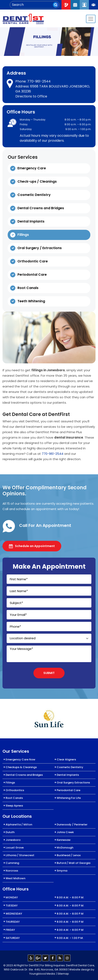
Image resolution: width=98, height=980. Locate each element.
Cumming (12, 863)
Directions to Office (31, 96)
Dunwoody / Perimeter (72, 824)
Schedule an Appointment (32, 546)
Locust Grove (15, 848)
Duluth (10, 832)
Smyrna (62, 871)
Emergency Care (32, 168)
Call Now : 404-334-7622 (66, 5)
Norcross (12, 871)
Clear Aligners (66, 759)
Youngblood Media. (42, 974)
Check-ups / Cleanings (37, 181)
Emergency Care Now (20, 759)
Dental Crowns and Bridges (41, 208)
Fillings (23, 235)
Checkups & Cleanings (21, 767)
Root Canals (28, 288)
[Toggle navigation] (91, 19)
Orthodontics (15, 790)
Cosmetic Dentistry (34, 195)
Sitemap (63, 974)
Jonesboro (13, 840)
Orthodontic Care (33, 261)
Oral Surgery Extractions (73, 783)
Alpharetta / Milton (19, 824)
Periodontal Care (32, 275)
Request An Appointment (75, 5)
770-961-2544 (39, 81)
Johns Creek (65, 832)
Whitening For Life (69, 798)
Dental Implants (31, 221)
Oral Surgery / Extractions (40, 248)
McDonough (65, 848)
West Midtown (15, 878)
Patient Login (84, 5)
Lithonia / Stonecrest (20, 855)
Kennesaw (64, 840)
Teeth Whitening (31, 301)
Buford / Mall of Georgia (73, 863)
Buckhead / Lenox (69, 855)
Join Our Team (93, 5)
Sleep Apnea (14, 806)
